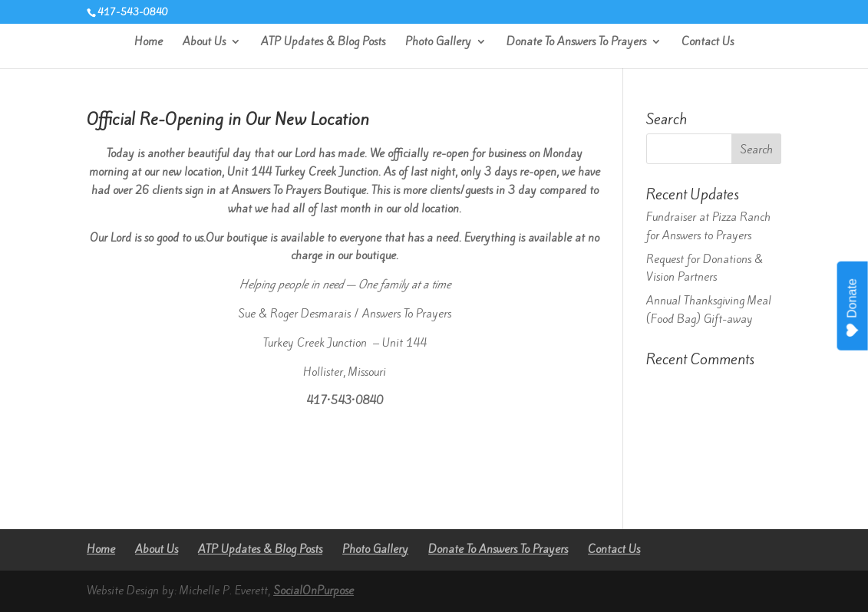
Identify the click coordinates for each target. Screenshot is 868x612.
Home (149, 43)
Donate (853, 308)
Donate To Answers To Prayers (576, 43)
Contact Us (708, 43)
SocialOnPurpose (314, 591)
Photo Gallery (438, 43)
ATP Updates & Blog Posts (323, 43)
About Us (204, 43)
